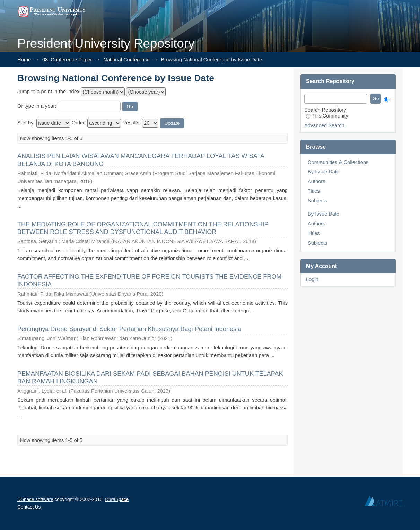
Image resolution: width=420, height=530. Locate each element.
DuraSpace (117, 499)
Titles (314, 191)
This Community (327, 116)
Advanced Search (324, 125)
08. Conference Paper (67, 60)
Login (312, 279)
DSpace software (35, 499)
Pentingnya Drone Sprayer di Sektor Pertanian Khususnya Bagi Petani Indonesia (129, 329)
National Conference (126, 60)
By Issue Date (323, 172)
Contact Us (29, 507)
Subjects (317, 201)
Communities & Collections (338, 162)
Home (24, 60)
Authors (317, 181)
